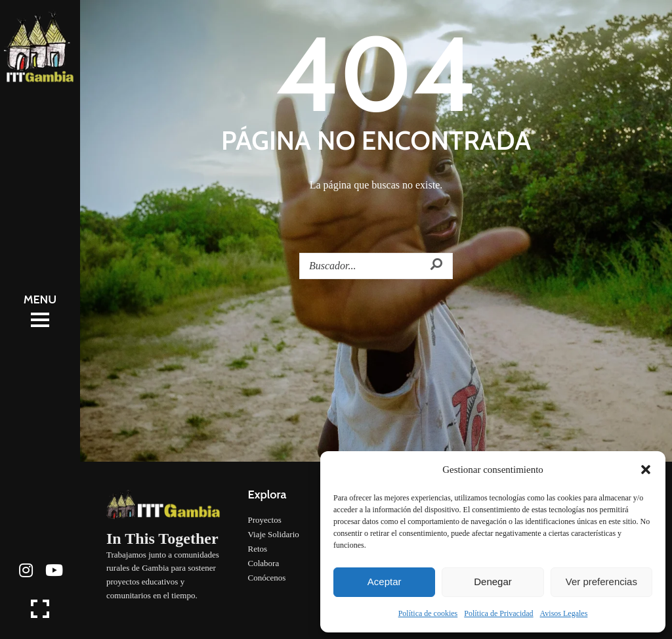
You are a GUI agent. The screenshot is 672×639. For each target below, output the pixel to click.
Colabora (264, 563)
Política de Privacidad (498, 613)
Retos (258, 549)
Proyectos (265, 520)
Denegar (493, 582)
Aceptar (385, 582)
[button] (646, 470)
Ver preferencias (601, 582)
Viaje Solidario (274, 534)
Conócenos (267, 578)
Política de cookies (428, 613)
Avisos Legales (564, 613)
